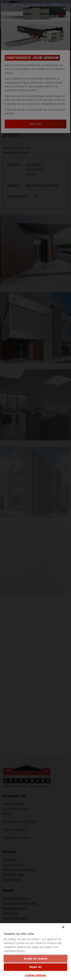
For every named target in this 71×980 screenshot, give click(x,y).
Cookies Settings (35, 975)
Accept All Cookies (35, 959)
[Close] (63, 927)
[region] (35, 952)
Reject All (35, 967)
